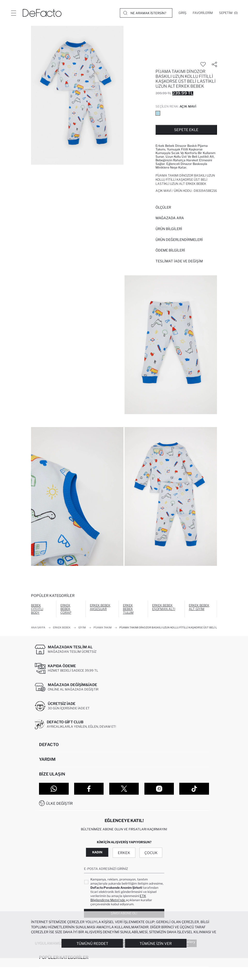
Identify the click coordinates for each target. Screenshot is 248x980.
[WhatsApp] (54, 789)
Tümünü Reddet (92, 943)
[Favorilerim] (203, 13)
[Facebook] (89, 789)
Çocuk (151, 853)
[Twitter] (124, 789)
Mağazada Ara (170, 218)
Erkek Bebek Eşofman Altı (164, 607)
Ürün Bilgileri (169, 229)
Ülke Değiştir (59, 803)
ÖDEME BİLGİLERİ (170, 250)
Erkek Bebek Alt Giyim (199, 607)
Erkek (124, 853)
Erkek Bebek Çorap (66, 609)
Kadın (97, 852)
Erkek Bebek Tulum (128, 609)
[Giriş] (183, 13)
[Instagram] (159, 789)
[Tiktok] (194, 789)
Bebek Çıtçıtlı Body (37, 609)
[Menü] (13, 13)
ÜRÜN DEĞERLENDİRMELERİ (179, 240)
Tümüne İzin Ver (156, 943)
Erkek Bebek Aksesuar (100, 607)
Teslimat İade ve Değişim (179, 261)
